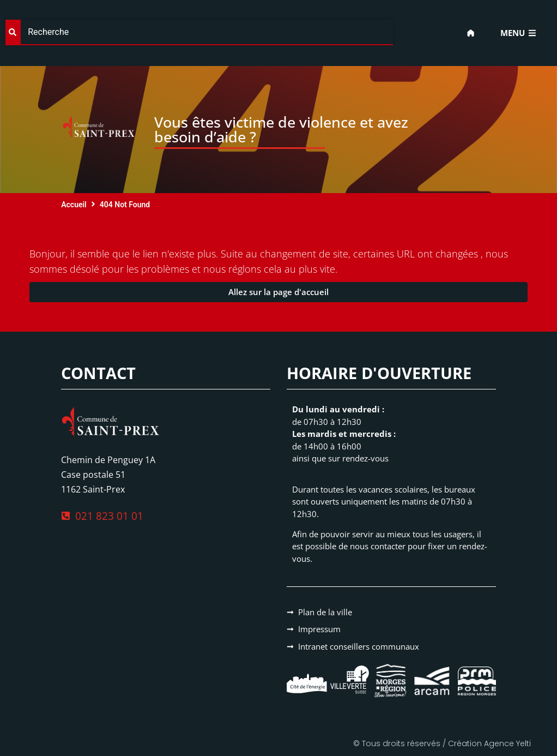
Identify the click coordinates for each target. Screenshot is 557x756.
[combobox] (199, 32)
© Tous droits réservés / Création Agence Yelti (442, 743)
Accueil (74, 205)
